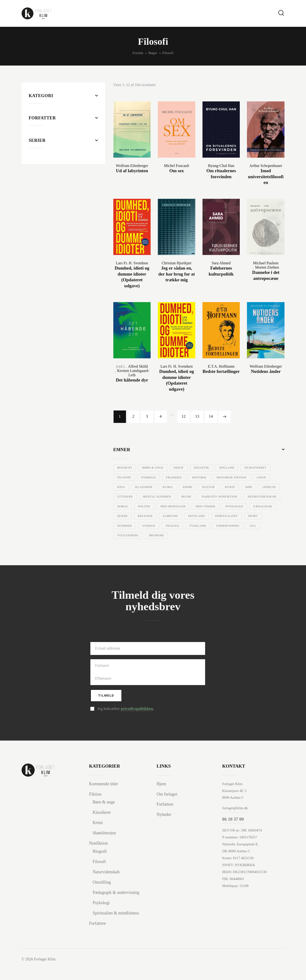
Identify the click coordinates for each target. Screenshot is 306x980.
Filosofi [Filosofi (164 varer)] (163, 477)
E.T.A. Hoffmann (221, 366)
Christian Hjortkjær (177, 263)
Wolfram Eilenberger (132, 166)
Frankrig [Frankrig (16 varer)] (220, 477)
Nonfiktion (99, 856)
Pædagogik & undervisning (118, 905)
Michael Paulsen (266, 263)
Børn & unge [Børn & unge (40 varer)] (159, 468)
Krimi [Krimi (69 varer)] (268, 487)
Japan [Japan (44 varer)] (169, 487)
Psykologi (102, 915)
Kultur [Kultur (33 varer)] (125, 497)
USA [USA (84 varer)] (122, 546)
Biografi (100, 864)
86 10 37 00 (233, 832)
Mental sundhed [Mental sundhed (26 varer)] (260, 497)
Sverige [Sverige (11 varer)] (154, 536)
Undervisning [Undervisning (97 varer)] (245, 536)
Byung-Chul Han (221, 166)
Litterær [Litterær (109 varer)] (224, 497)
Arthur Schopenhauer (266, 166)
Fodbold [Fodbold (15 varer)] (191, 477)
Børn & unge (105, 815)
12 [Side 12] (183, 416)
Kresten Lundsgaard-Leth (133, 373)
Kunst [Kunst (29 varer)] (150, 497)
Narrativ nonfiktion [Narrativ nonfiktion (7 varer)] (162, 507)
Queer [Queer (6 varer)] (263, 517)
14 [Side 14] (211, 416)
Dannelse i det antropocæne (266, 275)
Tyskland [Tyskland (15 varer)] (210, 536)
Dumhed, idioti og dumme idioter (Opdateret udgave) (132, 277)
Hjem (162, 796)
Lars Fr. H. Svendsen (132, 263)
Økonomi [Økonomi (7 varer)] (182, 546)
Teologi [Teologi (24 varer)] (181, 536)
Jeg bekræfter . (125, 721)
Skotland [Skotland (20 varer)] (185, 526)
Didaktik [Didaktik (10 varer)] (215, 468)
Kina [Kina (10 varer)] (191, 487)
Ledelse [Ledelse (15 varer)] (195, 497)
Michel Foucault (177, 166)
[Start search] (281, 13)
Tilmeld (109, 707)
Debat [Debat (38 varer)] (189, 468)
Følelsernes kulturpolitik (221, 271)
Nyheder (164, 827)
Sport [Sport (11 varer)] (250, 526)
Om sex (177, 171)
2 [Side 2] (133, 416)
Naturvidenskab (107, 884)
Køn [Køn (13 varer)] (172, 497)
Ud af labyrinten (132, 171)
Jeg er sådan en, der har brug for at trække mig (177, 274)
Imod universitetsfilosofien (266, 177)
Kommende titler (105, 796)
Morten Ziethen (267, 267)
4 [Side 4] (161, 416)
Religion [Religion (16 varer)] (127, 526)
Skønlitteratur (105, 845)
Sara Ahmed (221, 263)
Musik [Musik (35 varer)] (124, 507)
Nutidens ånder (266, 371)
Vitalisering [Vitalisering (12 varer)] (149, 546)
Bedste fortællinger (221, 371)
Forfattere (98, 936)
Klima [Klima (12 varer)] (245, 487)
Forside (138, 53)
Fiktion (96, 806)
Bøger (153, 53)
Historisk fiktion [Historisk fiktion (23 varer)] (135, 487)
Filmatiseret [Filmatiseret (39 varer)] (131, 477)
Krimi (98, 835)
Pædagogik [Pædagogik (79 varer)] (235, 517)
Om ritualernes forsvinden (221, 174)
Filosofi (100, 874)
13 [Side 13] (197, 416)
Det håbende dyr (132, 380)
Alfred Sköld (138, 366)
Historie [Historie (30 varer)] (249, 477)
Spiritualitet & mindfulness (117, 925)
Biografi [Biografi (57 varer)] (127, 468)
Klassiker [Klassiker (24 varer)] (217, 487)
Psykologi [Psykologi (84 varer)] (202, 517)
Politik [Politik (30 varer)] (269, 507)
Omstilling (102, 894)
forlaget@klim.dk (235, 821)
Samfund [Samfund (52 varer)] (155, 526)
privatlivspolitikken (137, 721)
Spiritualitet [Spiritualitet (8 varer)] (220, 526)
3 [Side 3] (147, 416)
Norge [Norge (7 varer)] (244, 507)
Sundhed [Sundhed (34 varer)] (126, 536)
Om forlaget (168, 806)
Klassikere (102, 825)
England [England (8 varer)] (244, 468)
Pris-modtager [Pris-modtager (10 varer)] (132, 517)
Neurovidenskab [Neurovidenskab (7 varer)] (210, 507)
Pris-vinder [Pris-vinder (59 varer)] (169, 517)
